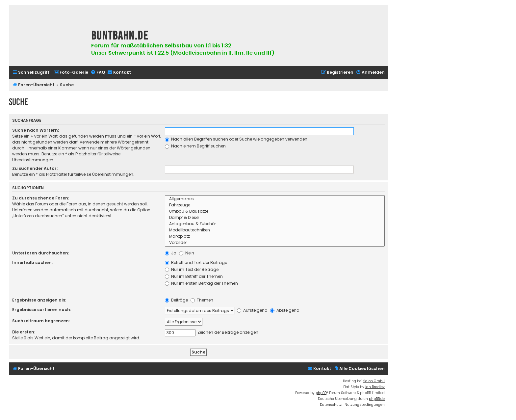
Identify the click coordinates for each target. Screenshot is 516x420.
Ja (171, 253)
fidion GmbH (374, 381)
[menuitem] (71, 73)
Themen (202, 300)
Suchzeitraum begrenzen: (41, 321)
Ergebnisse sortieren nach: (42, 310)
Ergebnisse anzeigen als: (39, 300)
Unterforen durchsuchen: (41, 253)
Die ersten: (24, 332)
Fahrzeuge (275, 205)
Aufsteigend (252, 310)
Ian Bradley (375, 387)
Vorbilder (275, 243)
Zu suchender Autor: (35, 168)
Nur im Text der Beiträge (192, 269)
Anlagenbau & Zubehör (275, 224)
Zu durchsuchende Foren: (41, 198)
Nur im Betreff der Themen (194, 276)
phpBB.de (377, 399)
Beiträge (176, 300)
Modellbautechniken (275, 230)
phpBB (321, 393)
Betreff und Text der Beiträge (196, 262)
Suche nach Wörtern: (36, 130)
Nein (187, 253)
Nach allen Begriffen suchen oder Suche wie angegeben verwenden (236, 139)
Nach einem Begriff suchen (195, 146)
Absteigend (285, 310)
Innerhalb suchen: (32, 262)
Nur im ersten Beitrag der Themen (201, 283)
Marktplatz (275, 236)
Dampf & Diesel (275, 218)
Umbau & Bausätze (275, 211)
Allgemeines (275, 199)
